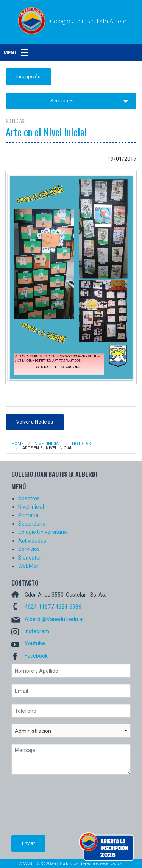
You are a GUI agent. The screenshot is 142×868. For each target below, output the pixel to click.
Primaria (28, 515)
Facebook (36, 656)
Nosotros (29, 498)
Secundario (32, 524)
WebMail (28, 566)
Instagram (37, 631)
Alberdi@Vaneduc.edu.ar (54, 619)
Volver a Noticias (35, 422)
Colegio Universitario (43, 532)
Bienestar (30, 558)
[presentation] (42, 808)
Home (17, 444)
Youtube (35, 643)
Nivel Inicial (48, 444)
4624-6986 (68, 607)
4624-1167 (38, 607)
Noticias (81, 444)
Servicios (29, 549)
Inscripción (28, 76)
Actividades (32, 541)
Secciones (62, 101)
